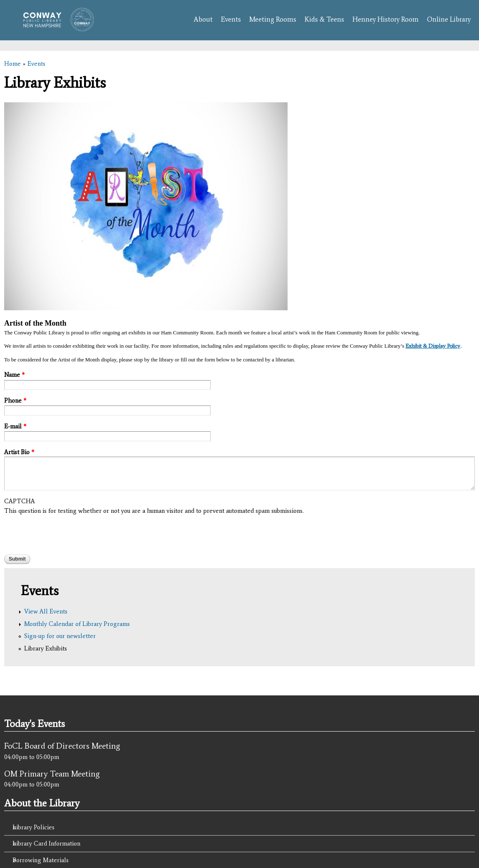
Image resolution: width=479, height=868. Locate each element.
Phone (15, 401)
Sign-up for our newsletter (60, 636)
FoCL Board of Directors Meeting (62, 746)
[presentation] (67, 532)
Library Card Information (46, 843)
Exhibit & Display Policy (433, 346)
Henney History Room (386, 19)
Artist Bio (19, 452)
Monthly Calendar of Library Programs (77, 624)
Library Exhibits (46, 648)
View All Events (46, 611)
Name (14, 375)
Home (12, 64)
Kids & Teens (324, 19)
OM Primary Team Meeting (52, 774)
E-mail (15, 426)
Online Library (449, 19)
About (203, 19)
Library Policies (34, 827)
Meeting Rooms (273, 19)
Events (231, 19)
